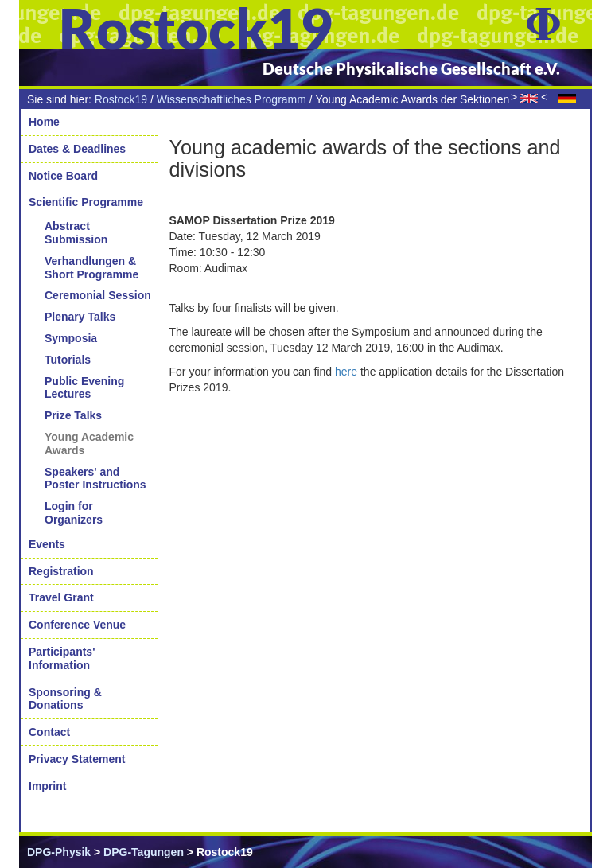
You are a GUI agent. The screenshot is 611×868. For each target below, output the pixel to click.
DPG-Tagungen (144, 852)
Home (44, 122)
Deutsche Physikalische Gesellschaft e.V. (411, 68)
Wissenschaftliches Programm (232, 99)
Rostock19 (121, 99)
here (346, 372)
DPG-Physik (59, 852)
